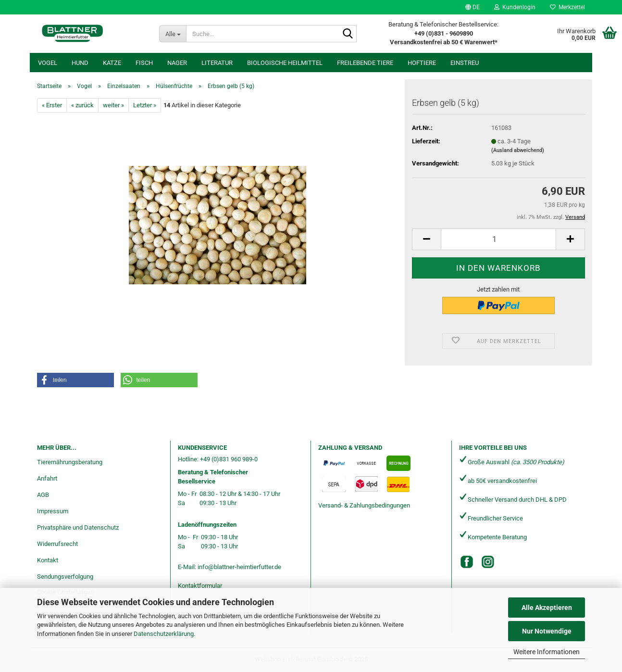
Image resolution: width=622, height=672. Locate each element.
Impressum (53, 511)
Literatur (217, 63)
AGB (43, 495)
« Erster (52, 105)
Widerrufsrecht (57, 544)
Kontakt (48, 560)
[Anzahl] (498, 239)
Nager (177, 63)
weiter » (113, 105)
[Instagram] (488, 562)
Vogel (48, 63)
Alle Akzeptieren (547, 608)
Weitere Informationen (547, 652)
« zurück (82, 105)
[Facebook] (467, 562)
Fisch (144, 63)
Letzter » (145, 105)
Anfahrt (47, 478)
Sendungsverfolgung (65, 577)
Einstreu (465, 63)
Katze (112, 63)
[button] (473, 7)
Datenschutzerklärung (164, 634)
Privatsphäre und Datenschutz (78, 527)
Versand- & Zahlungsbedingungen (364, 505)
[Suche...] (173, 34)
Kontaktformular (200, 586)
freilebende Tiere (365, 63)
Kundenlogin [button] (515, 7)
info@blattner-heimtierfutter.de (239, 567)
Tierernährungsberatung (70, 462)
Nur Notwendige (547, 631)
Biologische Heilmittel (285, 63)
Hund (80, 63)
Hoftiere (422, 63)
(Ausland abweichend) (518, 150)
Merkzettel (567, 7)
